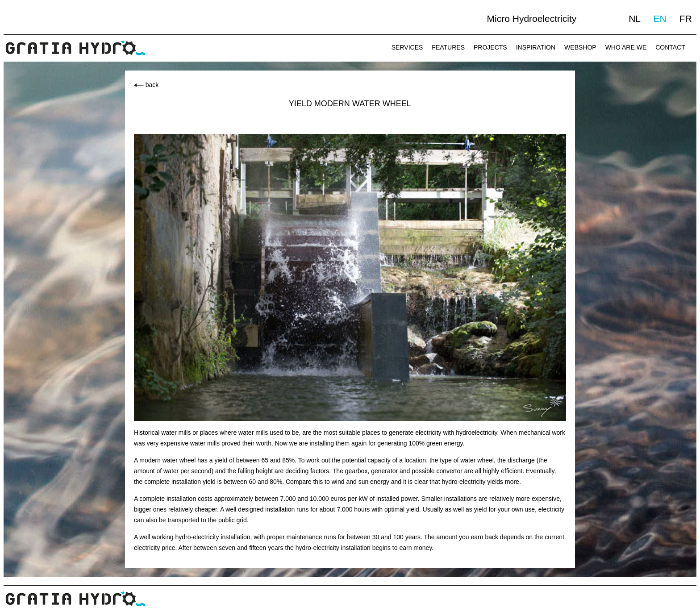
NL (634, 19)
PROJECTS (490, 47)
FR (686, 19)
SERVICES (407, 47)
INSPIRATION (536, 47)
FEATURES (448, 47)
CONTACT (670, 47)
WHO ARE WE (626, 47)
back (152, 85)
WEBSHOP (580, 47)
